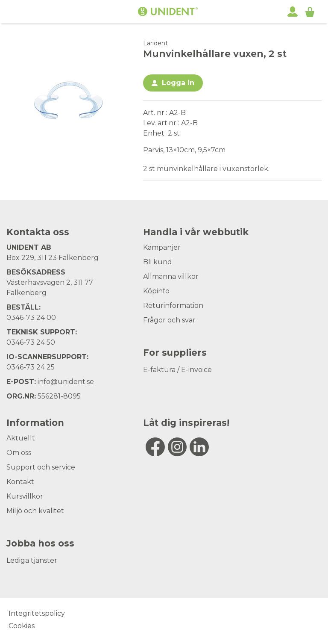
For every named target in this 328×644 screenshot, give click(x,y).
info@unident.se (66, 382)
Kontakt (20, 482)
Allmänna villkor (171, 276)
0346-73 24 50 (31, 342)
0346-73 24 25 (31, 367)
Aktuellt (21, 438)
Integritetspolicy (37, 613)
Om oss (19, 453)
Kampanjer (162, 247)
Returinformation (173, 306)
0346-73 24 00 (31, 318)
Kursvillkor (25, 496)
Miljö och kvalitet (35, 511)
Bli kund (158, 262)
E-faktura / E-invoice (177, 370)
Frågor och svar (169, 320)
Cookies (22, 626)
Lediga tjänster (32, 560)
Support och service (41, 467)
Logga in (178, 83)
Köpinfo (156, 291)
